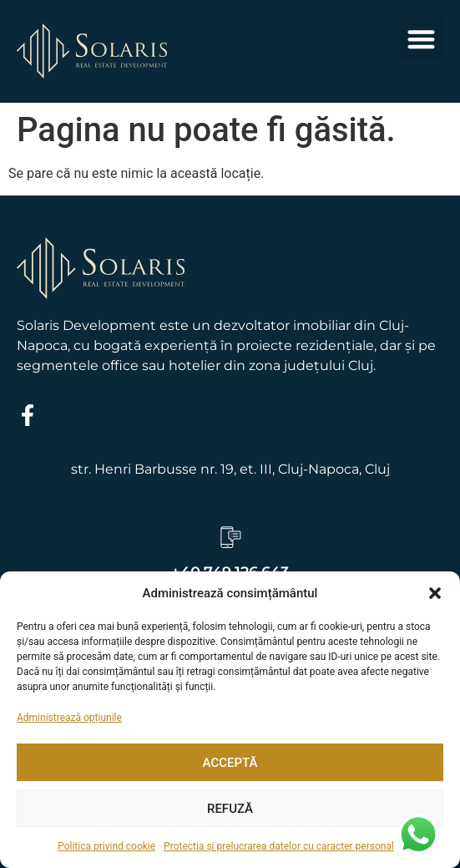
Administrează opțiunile (69, 718)
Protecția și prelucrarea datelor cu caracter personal (279, 846)
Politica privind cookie (106, 846)
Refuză (230, 809)
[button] (435, 593)
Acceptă (230, 763)
